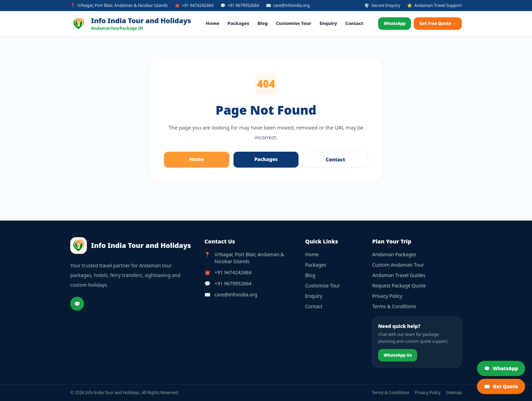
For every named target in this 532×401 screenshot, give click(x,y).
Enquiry (328, 23)
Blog (262, 23)
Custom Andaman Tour (398, 265)
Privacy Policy (387, 296)
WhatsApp (395, 23)
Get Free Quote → (438, 23)
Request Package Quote (399, 286)
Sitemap (454, 393)
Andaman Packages (394, 254)
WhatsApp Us (398, 355)
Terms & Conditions (394, 306)
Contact (354, 23)
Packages (238, 23)
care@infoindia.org (236, 295)
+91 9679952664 (233, 283)
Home (213, 23)
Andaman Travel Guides (399, 275)
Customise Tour (294, 23)
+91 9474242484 (233, 272)
